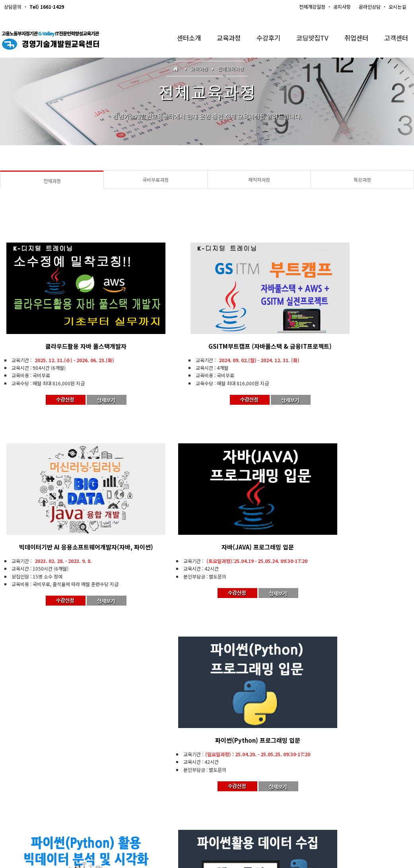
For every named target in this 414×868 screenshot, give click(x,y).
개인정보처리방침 (220, 793)
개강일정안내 (120, 793)
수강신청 (155, 793)
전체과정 (52, 181)
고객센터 (395, 40)
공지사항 (342, 7)
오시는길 (397, 7)
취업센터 (354, 40)
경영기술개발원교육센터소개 (34, 793)
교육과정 (222, 40)
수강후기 (263, 40)
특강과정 (362, 180)
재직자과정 (259, 180)
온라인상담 (370, 7)
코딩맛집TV (308, 40)
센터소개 (180, 40)
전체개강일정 (312, 7)
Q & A (183, 793)
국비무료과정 (155, 180)
